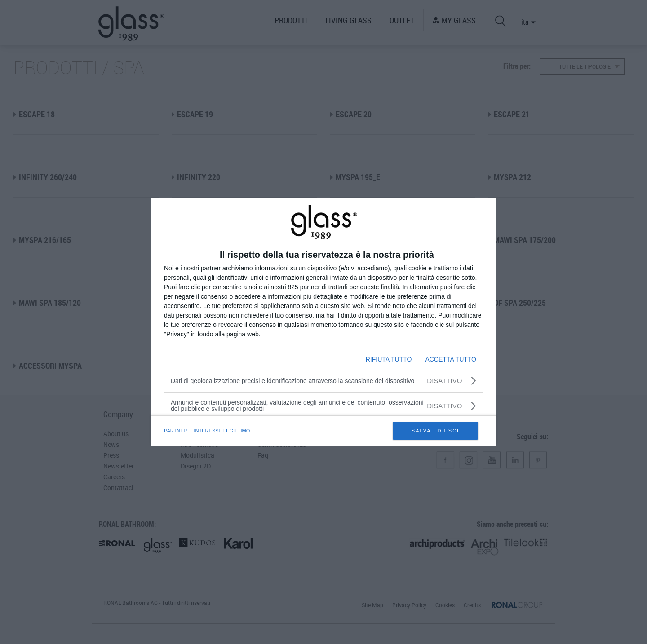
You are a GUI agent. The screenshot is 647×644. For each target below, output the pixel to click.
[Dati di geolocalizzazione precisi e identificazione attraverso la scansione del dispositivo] (323, 381)
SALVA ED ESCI (435, 431)
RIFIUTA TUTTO (389, 359)
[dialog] (323, 322)
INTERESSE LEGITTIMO (222, 431)
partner (176, 431)
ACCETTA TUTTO (451, 359)
